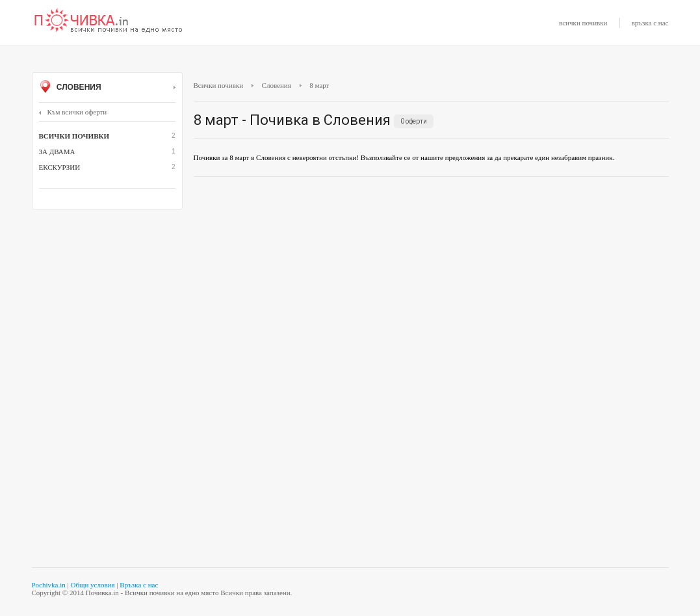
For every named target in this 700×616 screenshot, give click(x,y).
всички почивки (583, 23)
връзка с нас (650, 23)
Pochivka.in (49, 585)
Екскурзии (60, 167)
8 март (319, 85)
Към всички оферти (73, 112)
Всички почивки (219, 85)
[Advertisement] (431, 281)
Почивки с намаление (109, 21)
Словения (107, 88)
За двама (57, 152)
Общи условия (92, 585)
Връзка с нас (139, 585)
